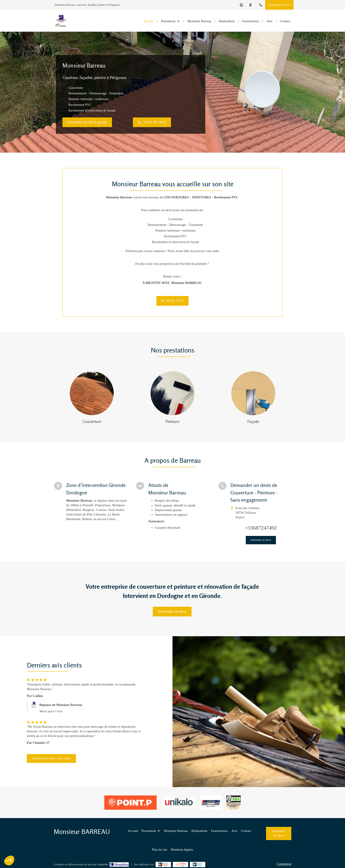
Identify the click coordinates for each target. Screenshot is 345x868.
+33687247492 (261, 528)
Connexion (284, 864)
